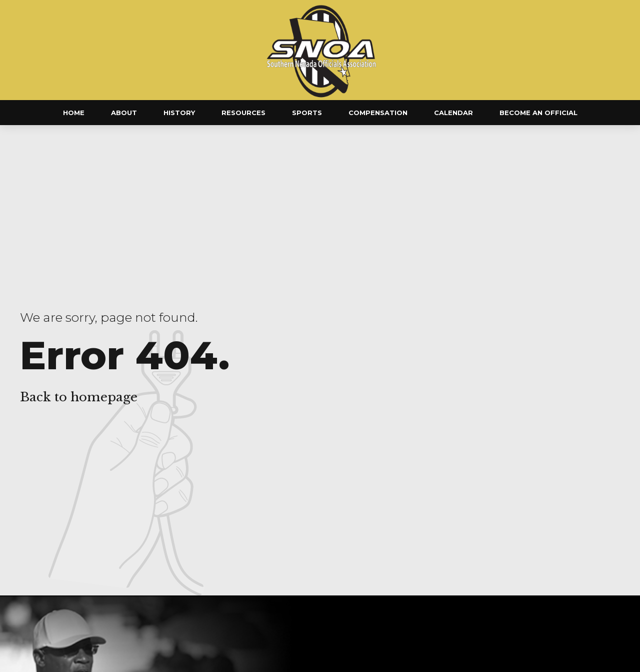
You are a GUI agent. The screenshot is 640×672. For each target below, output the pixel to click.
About (124, 113)
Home (74, 113)
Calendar (453, 113)
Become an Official (538, 113)
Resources (243, 113)
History (179, 113)
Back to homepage (79, 397)
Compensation (378, 113)
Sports (307, 113)
